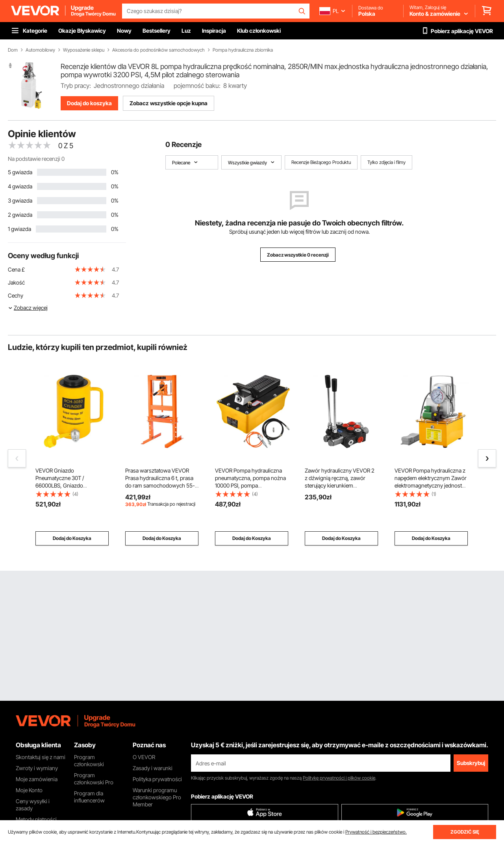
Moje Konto (29, 790)
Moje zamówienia (37, 779)
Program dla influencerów (89, 797)
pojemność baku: (197, 86)
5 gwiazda (20, 172)
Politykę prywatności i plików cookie (339, 778)
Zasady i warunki (153, 768)
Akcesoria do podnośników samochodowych (158, 50)
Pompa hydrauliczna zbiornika (243, 50)
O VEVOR (144, 757)
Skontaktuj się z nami (41, 757)
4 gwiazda (20, 186)
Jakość (16, 282)
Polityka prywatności (157, 779)
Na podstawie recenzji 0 (36, 159)
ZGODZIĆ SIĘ (465, 832)
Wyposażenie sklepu (84, 50)
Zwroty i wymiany (37, 768)
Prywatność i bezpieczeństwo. (376, 832)
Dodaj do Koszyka (72, 538)
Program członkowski (89, 760)
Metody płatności (36, 819)
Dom (13, 50)
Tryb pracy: (76, 86)
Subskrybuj (471, 763)
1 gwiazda (19, 229)
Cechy (16, 295)
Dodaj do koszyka (89, 103)
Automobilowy (40, 50)
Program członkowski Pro (94, 779)
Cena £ (16, 269)
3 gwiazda (20, 200)
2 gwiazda (20, 215)
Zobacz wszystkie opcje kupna (169, 103)
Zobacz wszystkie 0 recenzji (298, 255)
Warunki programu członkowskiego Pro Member (157, 797)
